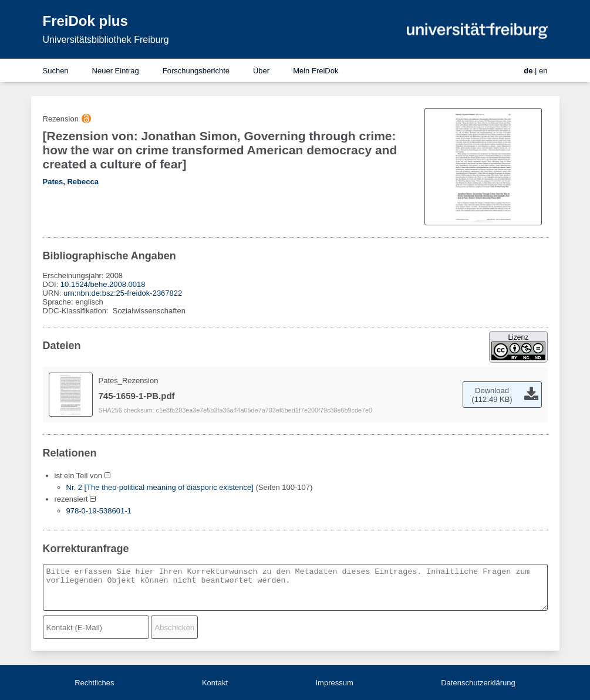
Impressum (334, 683)
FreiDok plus (85, 21)
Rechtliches (94, 683)
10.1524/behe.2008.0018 (103, 284)
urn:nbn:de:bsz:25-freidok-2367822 (123, 293)
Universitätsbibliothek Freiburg (106, 40)
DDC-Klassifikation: (77, 311)
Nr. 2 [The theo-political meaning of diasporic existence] (160, 487)
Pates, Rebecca (71, 182)
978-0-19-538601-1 (99, 511)
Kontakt (215, 683)
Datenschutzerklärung (478, 683)
